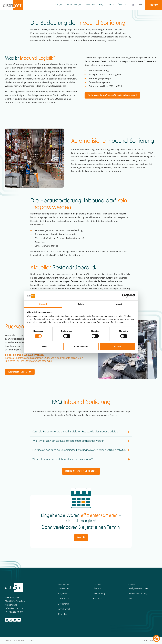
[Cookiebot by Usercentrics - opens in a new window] (124, 296)
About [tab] (119, 304)
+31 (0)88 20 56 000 (14, 612)
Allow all (117, 347)
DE (140, 5)
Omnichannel (64, 609)
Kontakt (154, 5)
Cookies (131, 599)
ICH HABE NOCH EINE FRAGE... (81, 471)
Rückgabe (62, 614)
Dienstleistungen (74, 5)
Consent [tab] (43, 304)
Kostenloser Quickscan (20, 372)
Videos (111, 5)
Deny (45, 347)
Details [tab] (81, 304)
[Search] (133, 5)
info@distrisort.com (15, 608)
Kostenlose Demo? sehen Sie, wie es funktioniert (112, 95)
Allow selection (81, 347)
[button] (64, 5)
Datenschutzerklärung (138, 594)
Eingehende (63, 589)
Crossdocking (64, 599)
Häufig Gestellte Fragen (138, 589)
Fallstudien (90, 5)
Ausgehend (63, 594)
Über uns (122, 5)
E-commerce (63, 604)
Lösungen (58, 5)
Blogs (101, 5)
